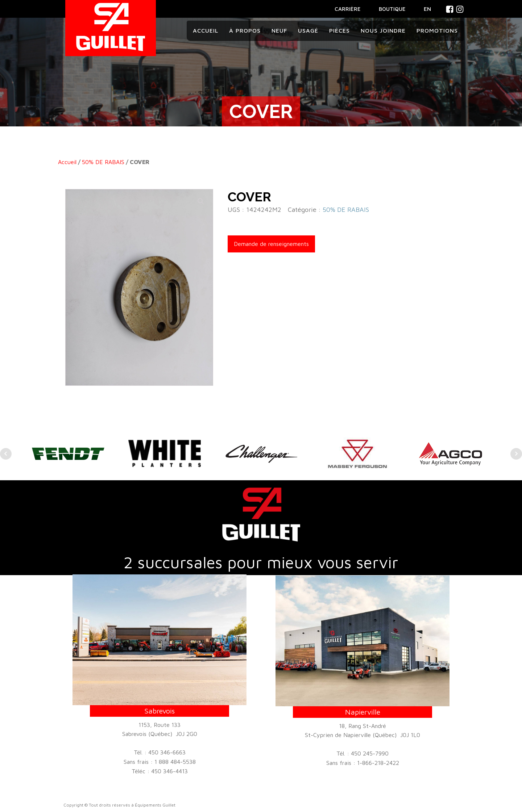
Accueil (206, 30)
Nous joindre (383, 30)
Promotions (437, 30)
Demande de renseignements (271, 244)
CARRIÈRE (348, 9)
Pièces (339, 30)
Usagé (308, 30)
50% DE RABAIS (103, 162)
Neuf (279, 30)
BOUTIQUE (392, 9)
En (427, 9)
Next (516, 454)
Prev (6, 454)
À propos (245, 30)
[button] (201, 201)
